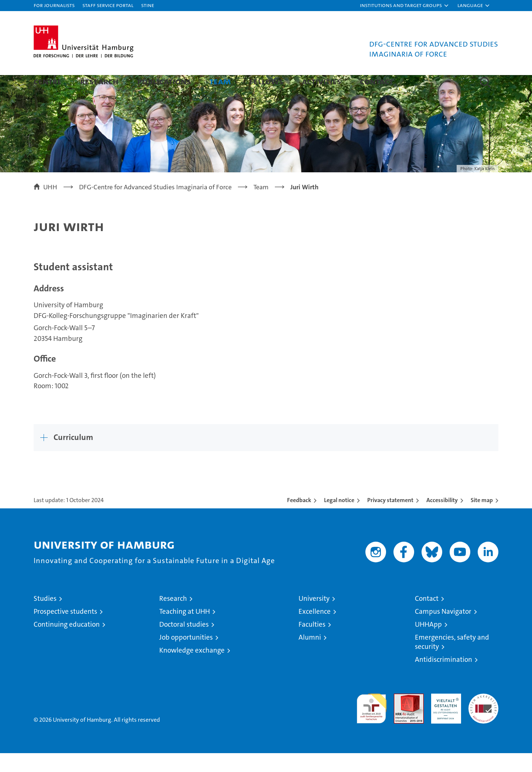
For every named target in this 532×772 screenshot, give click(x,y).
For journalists (54, 5)
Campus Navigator (443, 630)
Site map (482, 519)
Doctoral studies (184, 643)
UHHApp (428, 643)
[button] (405, 6)
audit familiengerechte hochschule (371, 724)
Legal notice (339, 519)
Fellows (266, 81)
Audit (401, 716)
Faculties (312, 643)
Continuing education (67, 643)
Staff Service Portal (108, 5)
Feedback (299, 519)
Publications (164, 81)
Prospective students (65, 630)
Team (220, 81)
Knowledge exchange (192, 669)
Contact (376, 81)
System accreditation (483, 720)
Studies (45, 617)
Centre (48, 81)
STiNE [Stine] (148, 5)
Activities (322, 81)
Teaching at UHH (185, 630)
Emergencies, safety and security (452, 661)
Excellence (315, 630)
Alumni (310, 656)
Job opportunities (186, 656)
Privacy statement (390, 519)
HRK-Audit (444, 716)
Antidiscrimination (444, 678)
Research (99, 81)
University (314, 617)
